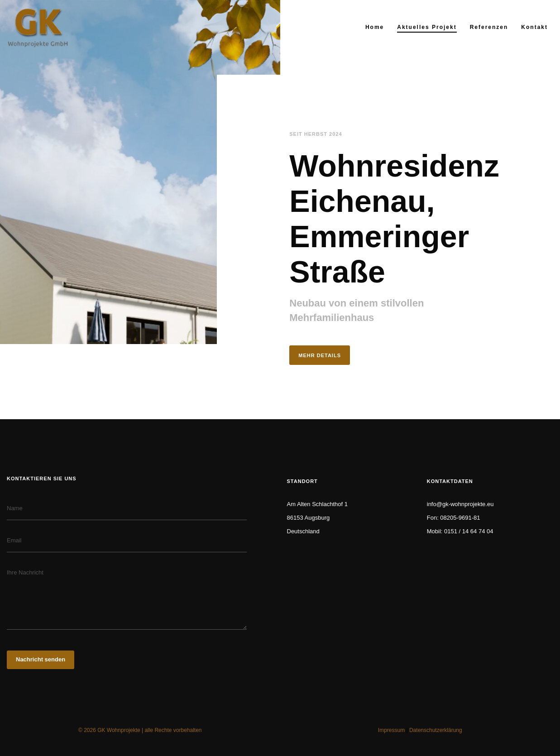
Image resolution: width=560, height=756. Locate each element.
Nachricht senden (41, 659)
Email (14, 540)
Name (15, 508)
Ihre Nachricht (25, 572)
